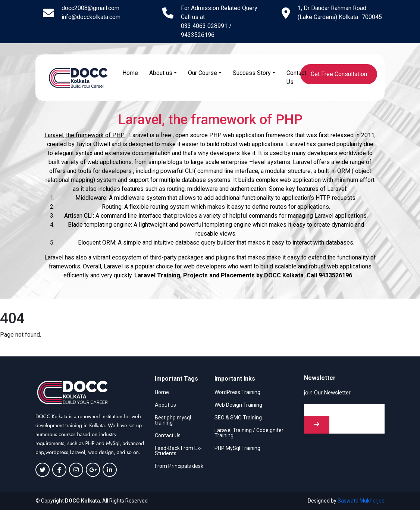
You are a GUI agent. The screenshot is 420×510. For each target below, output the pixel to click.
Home (130, 73)
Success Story (252, 73)
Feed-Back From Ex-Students (178, 451)
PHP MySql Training (237, 448)
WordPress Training (237, 392)
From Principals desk (179, 466)
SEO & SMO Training (238, 418)
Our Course (203, 73)
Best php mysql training (173, 420)
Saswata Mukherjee (361, 501)
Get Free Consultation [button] (339, 74)
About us (161, 73)
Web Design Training (238, 405)
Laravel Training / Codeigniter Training (249, 433)
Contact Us (296, 77)
